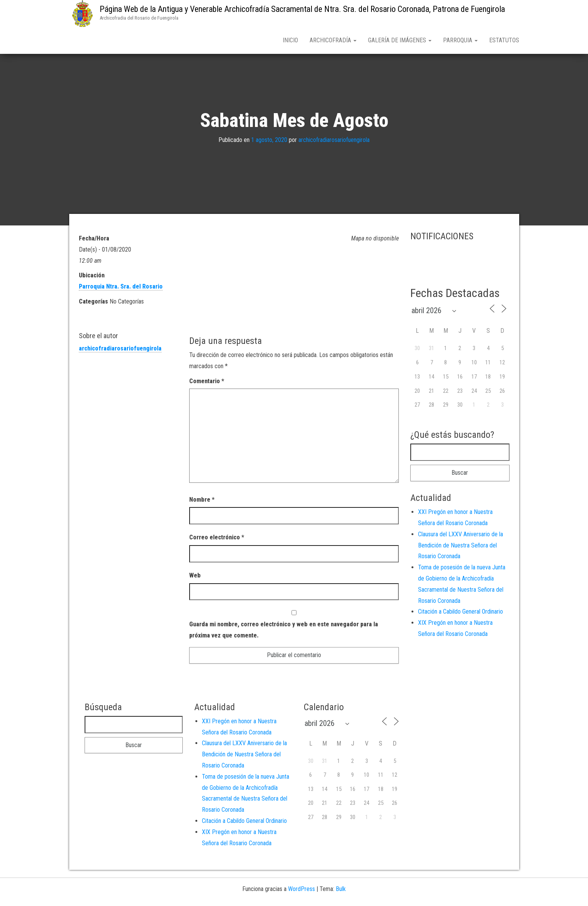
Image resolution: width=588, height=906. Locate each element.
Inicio (290, 40)
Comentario (207, 383)
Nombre (202, 501)
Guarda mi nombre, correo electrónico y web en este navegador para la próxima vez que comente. (284, 631)
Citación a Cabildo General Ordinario (461, 613)
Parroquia (460, 40)
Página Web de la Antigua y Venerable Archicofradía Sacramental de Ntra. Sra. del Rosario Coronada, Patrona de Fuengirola (302, 9)
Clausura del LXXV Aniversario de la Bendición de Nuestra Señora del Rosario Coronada (461, 547)
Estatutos (504, 40)
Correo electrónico (217, 539)
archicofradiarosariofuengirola (334, 141)
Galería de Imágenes (400, 40)
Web (195, 577)
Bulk (341, 890)
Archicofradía (333, 40)
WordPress (301, 890)
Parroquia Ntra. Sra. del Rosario (121, 288)
